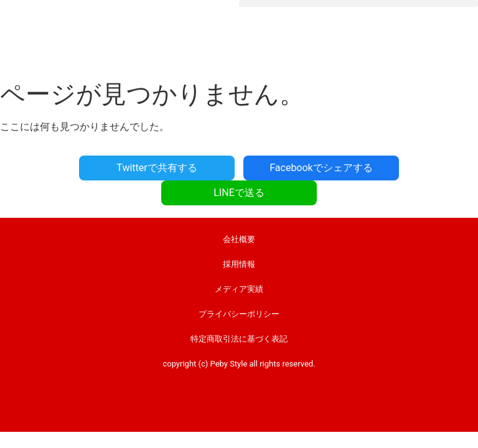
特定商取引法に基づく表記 (239, 339)
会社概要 (239, 239)
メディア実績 (239, 289)
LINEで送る (239, 193)
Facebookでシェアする (321, 168)
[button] (358, 3)
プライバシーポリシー (239, 314)
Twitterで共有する (157, 168)
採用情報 (239, 264)
